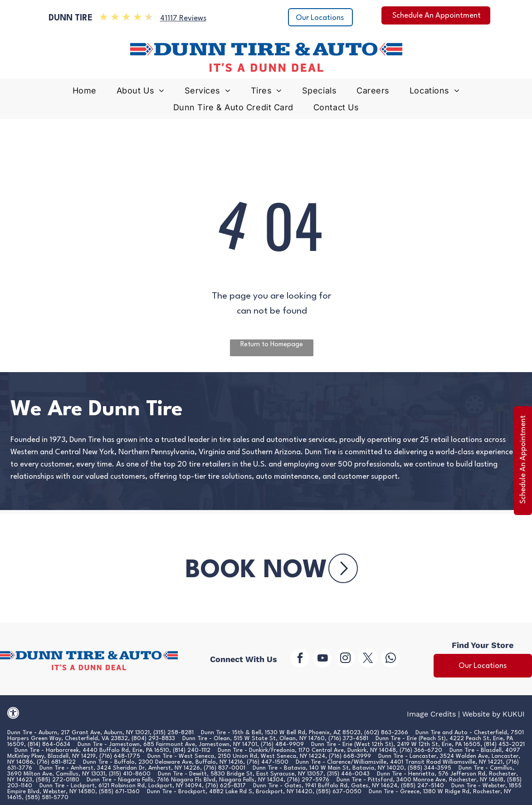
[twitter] (368, 659)
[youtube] (322, 659)
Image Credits (431, 714)
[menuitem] (85, 93)
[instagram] (345, 659)
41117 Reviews (183, 18)
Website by (481, 714)
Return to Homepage (272, 345)
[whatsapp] (390, 659)
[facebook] (300, 659)
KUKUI (514, 714)
